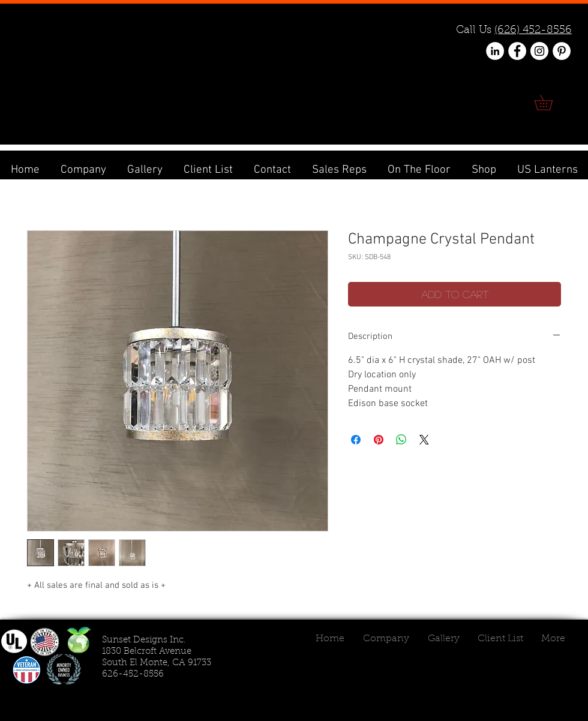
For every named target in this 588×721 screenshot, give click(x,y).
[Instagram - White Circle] (539, 51)
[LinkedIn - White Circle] (495, 51)
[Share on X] (424, 440)
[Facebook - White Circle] (517, 51)
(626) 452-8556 (533, 31)
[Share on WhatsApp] (401, 440)
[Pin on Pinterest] (379, 440)
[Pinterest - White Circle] (562, 51)
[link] (551, 103)
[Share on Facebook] (356, 440)
